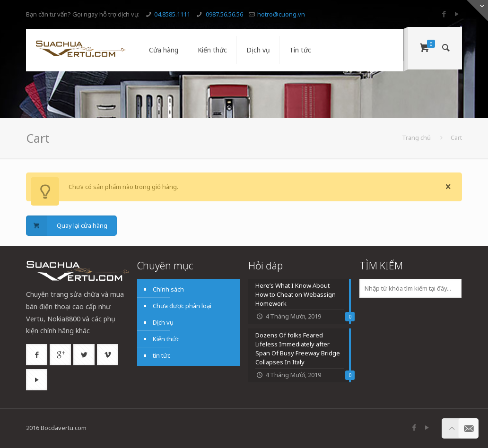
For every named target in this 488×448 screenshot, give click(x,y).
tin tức (161, 355)
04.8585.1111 (172, 14)
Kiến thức (166, 339)
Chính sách (168, 289)
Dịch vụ (163, 322)
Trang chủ (416, 138)
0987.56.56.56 (224, 14)
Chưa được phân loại (182, 306)
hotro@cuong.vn (281, 14)
